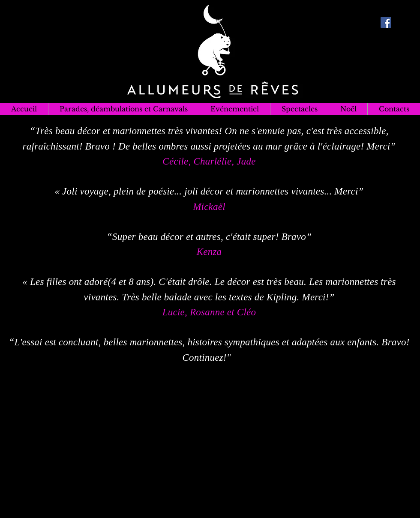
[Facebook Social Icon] (386, 22)
